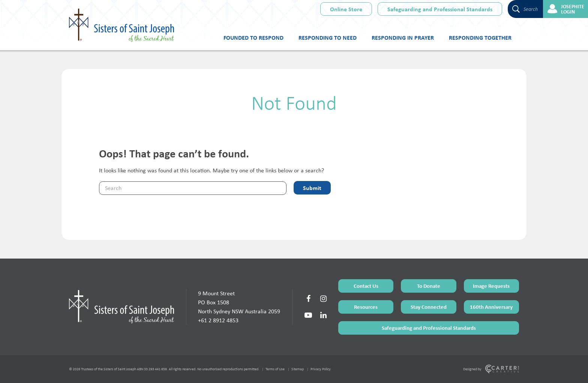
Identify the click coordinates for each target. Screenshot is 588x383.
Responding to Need (328, 37)
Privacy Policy (321, 369)
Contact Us (366, 286)
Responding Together (480, 37)
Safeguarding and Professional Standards (440, 9)
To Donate (429, 286)
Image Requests (491, 286)
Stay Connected (429, 307)
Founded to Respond (253, 37)
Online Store (346, 9)
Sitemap (298, 369)
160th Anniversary (491, 307)
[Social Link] (308, 299)
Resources (366, 307)
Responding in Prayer (403, 37)
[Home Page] (121, 307)
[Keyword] (193, 188)
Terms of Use (275, 369)
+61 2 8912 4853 (218, 320)
